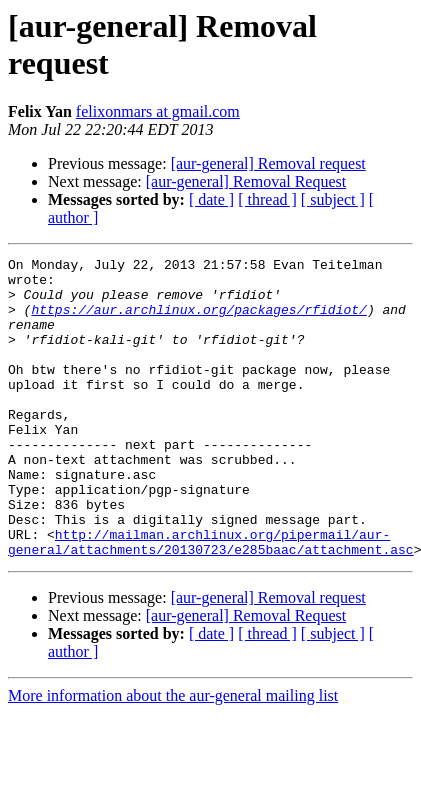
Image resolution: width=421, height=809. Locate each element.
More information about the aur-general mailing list (173, 755)
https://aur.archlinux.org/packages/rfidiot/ (198, 321)
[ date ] (211, 199)
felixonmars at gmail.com (158, 111)
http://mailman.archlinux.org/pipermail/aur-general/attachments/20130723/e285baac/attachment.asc (211, 600)
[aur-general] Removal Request (246, 181)
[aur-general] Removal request (268, 163)
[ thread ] (267, 199)
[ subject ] (333, 199)
